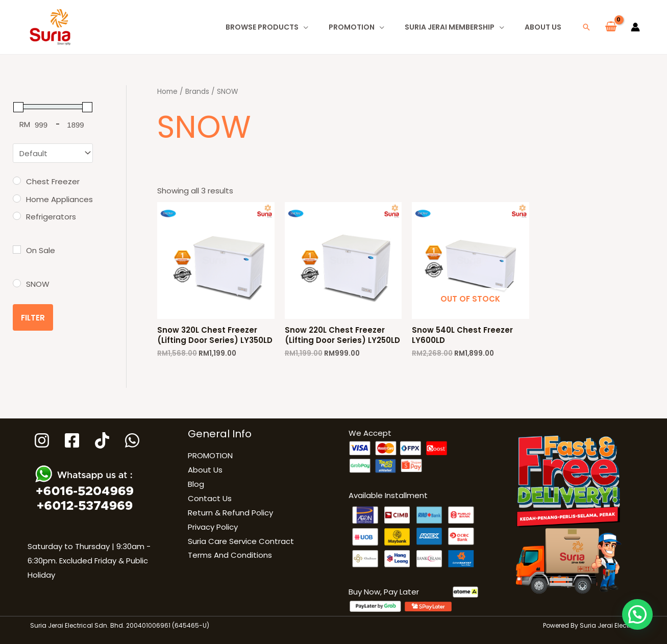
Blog (196, 484)
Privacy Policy (213, 527)
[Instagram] (42, 440)
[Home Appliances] (17, 199)
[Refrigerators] (17, 216)
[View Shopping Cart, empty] (611, 27)
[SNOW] (17, 283)
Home (167, 92)
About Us (543, 27)
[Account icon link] (635, 27)
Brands (197, 92)
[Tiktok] (102, 440)
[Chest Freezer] (17, 181)
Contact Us (210, 498)
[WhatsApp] (132, 440)
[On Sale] (17, 250)
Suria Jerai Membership (450, 27)
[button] (586, 27)
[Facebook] (72, 440)
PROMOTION (352, 27)
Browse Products (262, 27)
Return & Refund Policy (230, 513)
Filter (33, 318)
